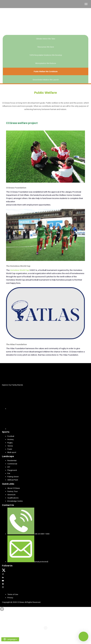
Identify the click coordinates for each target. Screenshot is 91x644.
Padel (10, 449)
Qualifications (13, 498)
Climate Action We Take (46, 39)
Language (10, 639)
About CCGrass (14, 488)
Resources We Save (46, 47)
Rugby (10, 443)
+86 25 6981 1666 (42, 534)
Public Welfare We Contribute (46, 71)
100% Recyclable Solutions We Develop (46, 55)
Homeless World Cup (20, 270)
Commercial (12, 464)
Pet (9, 473)
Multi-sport (12, 452)
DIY (9, 467)
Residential (12, 460)
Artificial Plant (13, 480)
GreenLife (11, 495)
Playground (12, 470)
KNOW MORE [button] (33, 25)
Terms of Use (13, 594)
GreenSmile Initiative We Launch (46, 80)
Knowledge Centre (15, 501)
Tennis (10, 446)
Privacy (10, 598)
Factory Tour (13, 491)
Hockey (11, 439)
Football (11, 436)
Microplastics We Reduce (46, 63)
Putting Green (13, 477)
